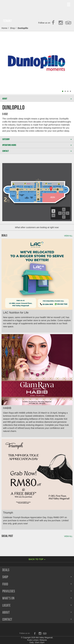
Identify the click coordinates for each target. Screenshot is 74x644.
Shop (12, 28)
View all (68, 236)
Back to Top (37, 559)
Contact (37, 619)
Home (4, 28)
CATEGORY (37, 139)
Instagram (61, 23)
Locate (37, 605)
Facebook (54, 23)
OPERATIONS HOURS (37, 145)
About (37, 612)
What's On (37, 598)
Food (37, 584)
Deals (6, 570)
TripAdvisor (68, 23)
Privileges (37, 591)
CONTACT (37, 151)
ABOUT (37, 99)
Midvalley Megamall (18, 6)
